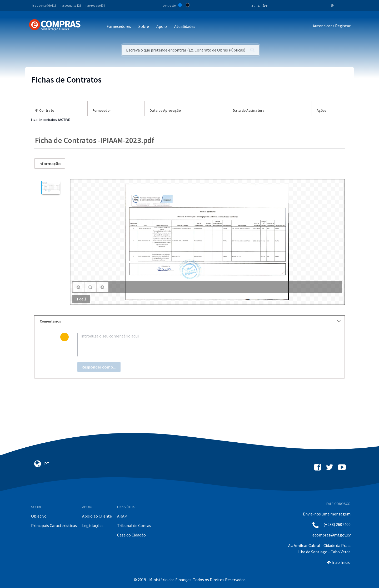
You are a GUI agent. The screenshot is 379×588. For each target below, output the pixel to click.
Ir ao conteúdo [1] (44, 5)
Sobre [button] (144, 26)
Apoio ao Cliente (97, 516)
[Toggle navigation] (88, 27)
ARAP (122, 516)
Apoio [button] (162, 26)
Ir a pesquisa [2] (70, 5)
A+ (265, 6)
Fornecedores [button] (119, 26)
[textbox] (198, 345)
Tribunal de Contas (134, 525)
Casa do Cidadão (131, 535)
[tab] (189, 321)
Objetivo (39, 516)
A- (253, 6)
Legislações (93, 525)
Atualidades (185, 26)
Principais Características (54, 525)
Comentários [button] (190, 321)
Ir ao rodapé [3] (95, 5)
